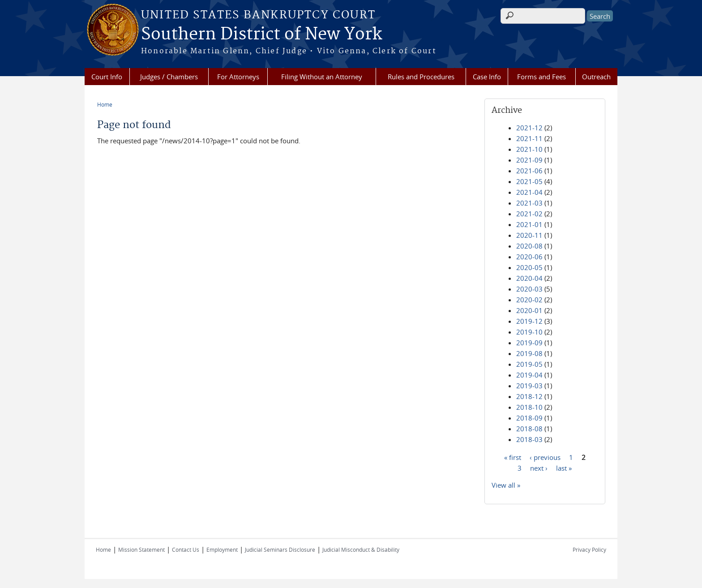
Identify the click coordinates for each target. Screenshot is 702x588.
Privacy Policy (589, 549)
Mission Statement (141, 549)
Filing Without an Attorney (322, 77)
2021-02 (529, 214)
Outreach (596, 77)
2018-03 (529, 439)
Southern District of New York (261, 34)
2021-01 (529, 224)
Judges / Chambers (169, 77)
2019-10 (529, 332)
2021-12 (529, 128)
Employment (222, 549)
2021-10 (529, 149)
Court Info (107, 77)
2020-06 (529, 257)
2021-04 (529, 192)
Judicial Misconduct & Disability (361, 549)
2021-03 (529, 203)
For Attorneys (238, 77)
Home (105, 104)
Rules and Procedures (421, 77)
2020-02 (529, 300)
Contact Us (186, 549)
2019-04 (529, 375)
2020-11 (529, 235)
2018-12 (529, 396)
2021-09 (529, 160)
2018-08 (529, 429)
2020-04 (529, 278)
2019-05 (529, 364)
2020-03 (529, 289)
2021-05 (529, 181)
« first (513, 457)
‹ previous (545, 457)
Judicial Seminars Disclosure (280, 549)
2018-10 (529, 407)
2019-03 (529, 386)
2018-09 (529, 418)
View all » (506, 485)
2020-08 (529, 246)
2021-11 (529, 138)
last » (564, 468)
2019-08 (529, 353)
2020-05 (529, 267)
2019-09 (529, 343)
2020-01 (529, 310)
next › (539, 468)
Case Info (487, 77)
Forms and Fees (541, 77)
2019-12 (529, 321)
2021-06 (529, 171)
